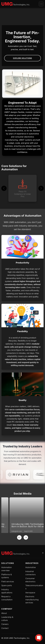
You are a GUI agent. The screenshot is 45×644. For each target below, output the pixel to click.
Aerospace (30, 593)
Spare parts (7, 585)
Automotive (31, 567)
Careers (5, 624)
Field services (8, 582)
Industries (32, 563)
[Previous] (4, 188)
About (4, 613)
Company (7, 609)
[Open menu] (41, 4)
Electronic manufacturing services (32, 600)
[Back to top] (43, 553)
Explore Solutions (23, 58)
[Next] (41, 188)
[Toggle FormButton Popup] (39, 638)
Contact (5, 628)
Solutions (8, 563)
